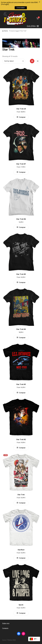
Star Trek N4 (21, 329)
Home (6, 31)
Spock (21, 605)
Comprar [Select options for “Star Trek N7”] (22, 172)
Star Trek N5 (21, 274)
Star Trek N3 (21, 384)
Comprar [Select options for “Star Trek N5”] (22, 282)
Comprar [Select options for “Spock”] (22, 613)
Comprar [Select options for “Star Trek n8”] (22, 117)
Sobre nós (6, 623)
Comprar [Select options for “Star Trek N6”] (22, 227)
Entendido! (21, 8)
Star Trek (21, 495)
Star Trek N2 (21, 440)
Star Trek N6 (21, 219)
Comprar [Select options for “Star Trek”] (22, 503)
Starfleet (21, 550)
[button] (31, 26)
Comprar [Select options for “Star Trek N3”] (22, 393)
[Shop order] (14, 61)
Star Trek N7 (21, 164)
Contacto (5, 628)
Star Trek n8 (21, 109)
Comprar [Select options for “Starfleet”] (22, 558)
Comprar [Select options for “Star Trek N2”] (22, 448)
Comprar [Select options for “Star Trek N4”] (22, 338)
